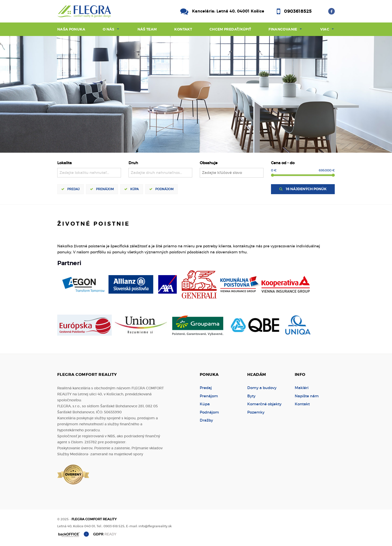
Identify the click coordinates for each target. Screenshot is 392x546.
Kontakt (183, 29)
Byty (251, 396)
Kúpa (134, 189)
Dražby (206, 420)
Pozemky (256, 412)
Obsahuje (209, 163)
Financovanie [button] (283, 29)
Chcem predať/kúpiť (230, 29)
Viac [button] (325, 29)
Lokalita (64, 163)
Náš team (147, 29)
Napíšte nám (307, 396)
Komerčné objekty (264, 404)
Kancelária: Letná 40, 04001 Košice (228, 11)
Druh (133, 163)
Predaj (73, 189)
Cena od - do (283, 163)
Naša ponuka (71, 29)
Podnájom (164, 189)
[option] (196, 94)
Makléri (302, 388)
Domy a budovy (262, 388)
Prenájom (105, 189)
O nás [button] (109, 29)
